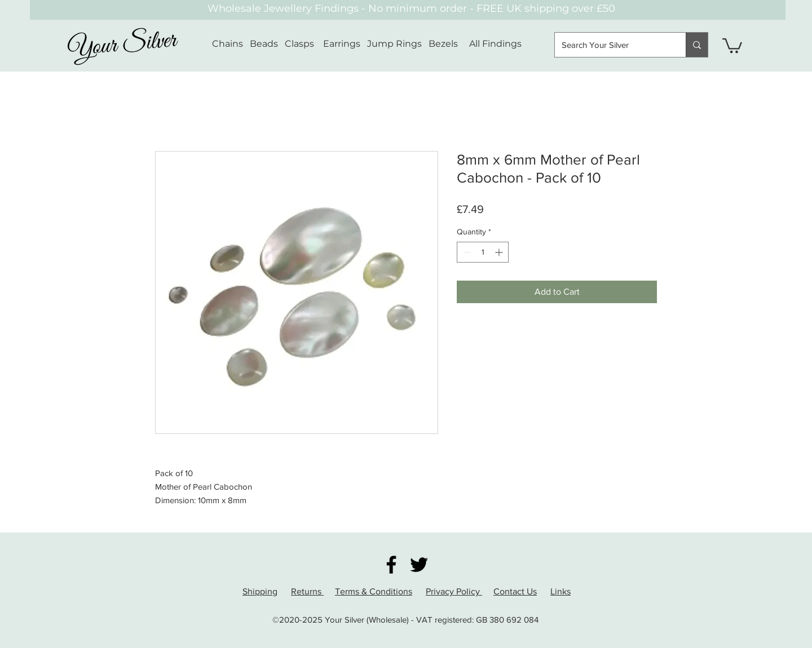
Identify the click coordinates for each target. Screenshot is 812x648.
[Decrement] (465, 252)
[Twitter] (419, 565)
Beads (264, 44)
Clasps (299, 44)
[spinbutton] (483, 252)
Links (561, 591)
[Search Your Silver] (612, 45)
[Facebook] (391, 565)
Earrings (342, 44)
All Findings (495, 44)
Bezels (449, 44)
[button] (732, 45)
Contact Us (515, 591)
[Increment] (500, 252)
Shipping (260, 591)
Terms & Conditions (374, 591)
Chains (228, 44)
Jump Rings (394, 44)
